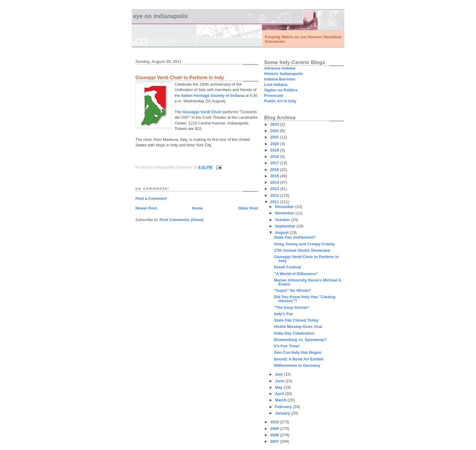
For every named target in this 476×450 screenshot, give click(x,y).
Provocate (274, 95)
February (284, 407)
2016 (275, 170)
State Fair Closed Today (296, 320)
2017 (275, 163)
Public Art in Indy (280, 101)
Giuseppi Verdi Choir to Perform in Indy (306, 259)
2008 (275, 435)
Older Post (248, 208)
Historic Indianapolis (284, 74)
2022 (275, 131)
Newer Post (146, 208)
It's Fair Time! (287, 346)
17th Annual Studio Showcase (302, 250)
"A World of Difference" (296, 274)
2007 (275, 441)
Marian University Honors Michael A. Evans (308, 282)
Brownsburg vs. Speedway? (300, 340)
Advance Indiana (280, 68)
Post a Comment (151, 198)
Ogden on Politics (281, 90)
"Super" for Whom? (292, 290)
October (283, 220)
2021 (275, 137)
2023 (275, 124)
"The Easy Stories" (292, 307)
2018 (275, 157)
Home (197, 208)
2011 (275, 202)
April (280, 394)
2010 (275, 422)
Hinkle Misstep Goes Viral (298, 327)
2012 (275, 195)
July (280, 374)
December (285, 207)
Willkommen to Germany (297, 365)
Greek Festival (287, 267)
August (282, 232)
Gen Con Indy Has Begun (297, 352)
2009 (275, 429)
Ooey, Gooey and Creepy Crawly (304, 244)
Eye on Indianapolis (160, 16)
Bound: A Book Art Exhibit (298, 359)
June (280, 381)
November (285, 213)
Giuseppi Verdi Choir (202, 112)
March (281, 400)
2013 (275, 189)
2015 (275, 176)
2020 (275, 144)
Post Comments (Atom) (182, 220)
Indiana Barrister (280, 79)
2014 (275, 182)
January (283, 413)
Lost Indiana (276, 85)
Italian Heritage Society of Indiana (213, 95)
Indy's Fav (283, 314)
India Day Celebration (294, 333)
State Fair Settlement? (295, 237)
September (286, 226)
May (279, 387)
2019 (275, 150)
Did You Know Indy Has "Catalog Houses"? (304, 299)
